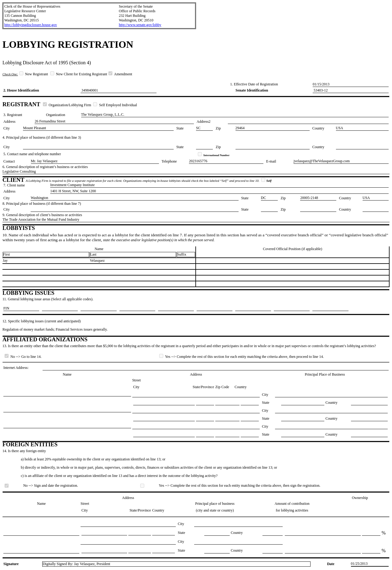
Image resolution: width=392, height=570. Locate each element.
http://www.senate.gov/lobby (140, 25)
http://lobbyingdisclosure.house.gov (31, 25)
